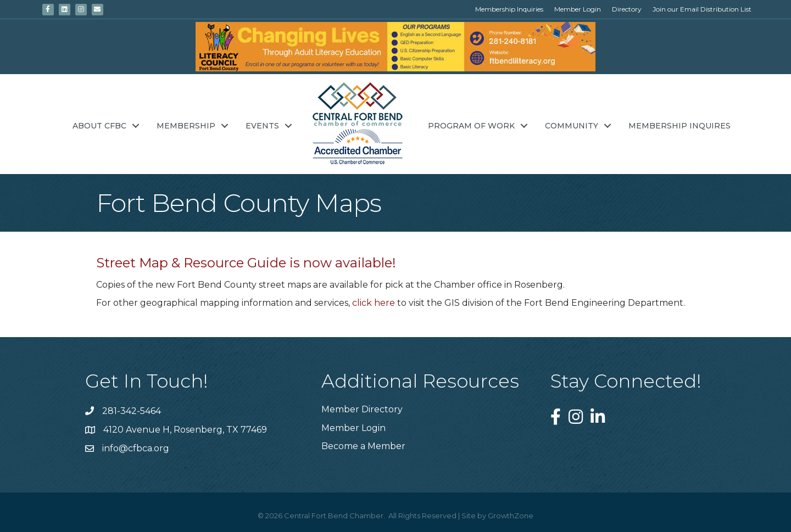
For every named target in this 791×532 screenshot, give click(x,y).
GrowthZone (511, 516)
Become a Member (363, 446)
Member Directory (362, 409)
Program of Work (471, 126)
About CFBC (99, 126)
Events (262, 126)
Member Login (578, 9)
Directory (627, 9)
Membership (186, 126)
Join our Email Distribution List (702, 9)
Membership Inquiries (509, 9)
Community (572, 126)
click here (374, 303)
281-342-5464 (132, 411)
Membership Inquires (679, 126)
